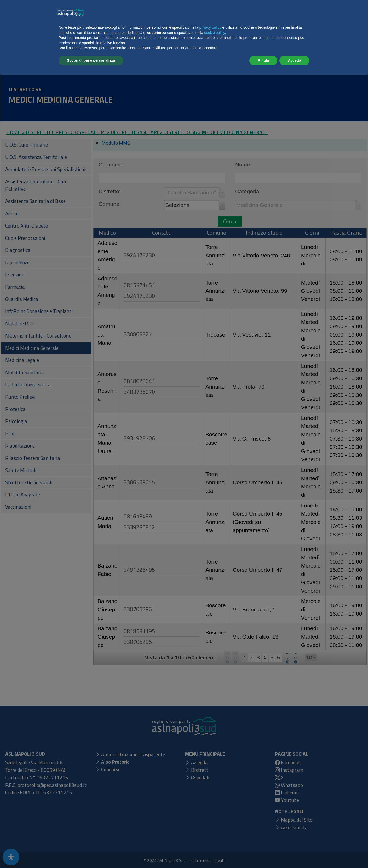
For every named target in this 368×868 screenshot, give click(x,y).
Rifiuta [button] (263, 854)
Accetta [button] (294, 854)
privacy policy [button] (210, 821)
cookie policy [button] (214, 826)
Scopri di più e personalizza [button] (91, 854)
